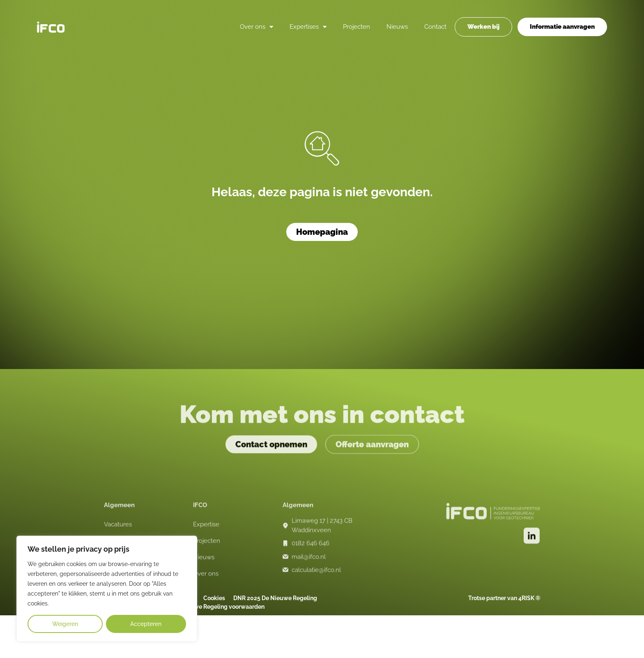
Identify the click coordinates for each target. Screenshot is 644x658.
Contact (435, 27)
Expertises (308, 26)
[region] (107, 589)
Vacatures (118, 530)
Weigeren (65, 624)
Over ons (256, 26)
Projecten (356, 27)
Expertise (206, 530)
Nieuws (397, 27)
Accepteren (146, 624)
